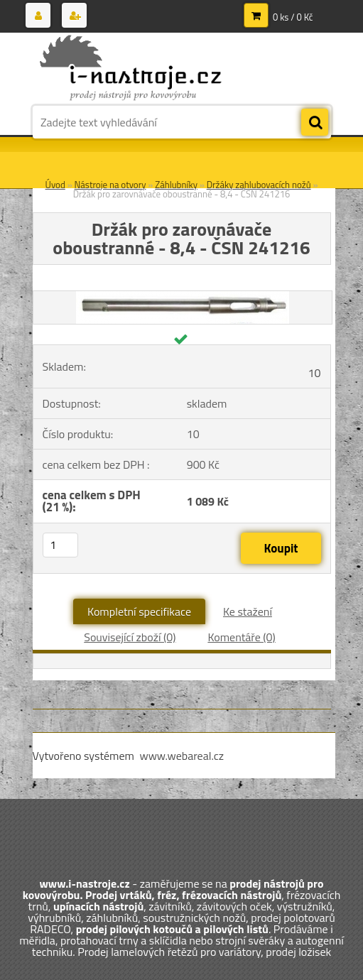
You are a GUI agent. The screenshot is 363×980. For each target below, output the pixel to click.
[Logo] (130, 69)
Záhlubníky (176, 185)
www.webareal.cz (181, 756)
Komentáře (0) (241, 637)
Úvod (55, 185)
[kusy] (60, 545)
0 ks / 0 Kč (293, 17)
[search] (315, 123)
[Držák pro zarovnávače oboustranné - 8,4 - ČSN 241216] (183, 297)
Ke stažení (248, 611)
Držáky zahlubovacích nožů (259, 185)
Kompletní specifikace (139, 611)
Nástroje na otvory (110, 185)
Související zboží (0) (130, 637)
